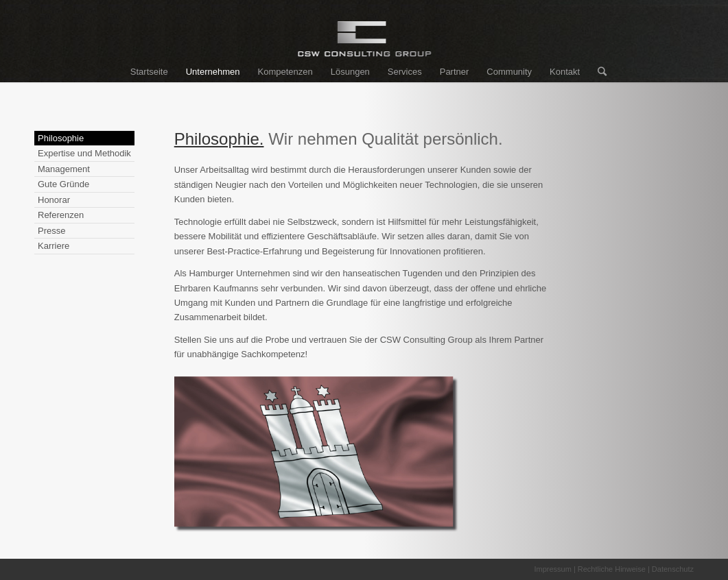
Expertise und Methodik (84, 153)
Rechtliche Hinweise (612, 569)
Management (64, 169)
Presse (51, 231)
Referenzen (61, 215)
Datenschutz (673, 569)
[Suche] (598, 72)
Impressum (552, 569)
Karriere (54, 246)
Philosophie (61, 138)
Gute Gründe (63, 184)
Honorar (54, 200)
